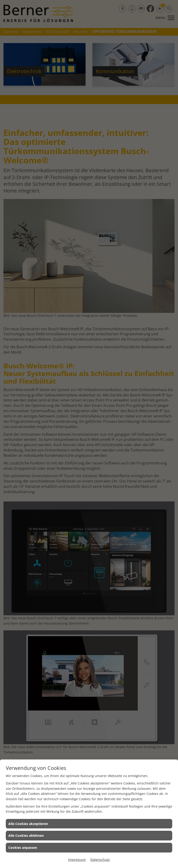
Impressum (77, 860)
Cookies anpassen (23, 848)
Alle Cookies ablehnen (26, 835)
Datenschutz (100, 860)
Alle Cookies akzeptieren (28, 824)
